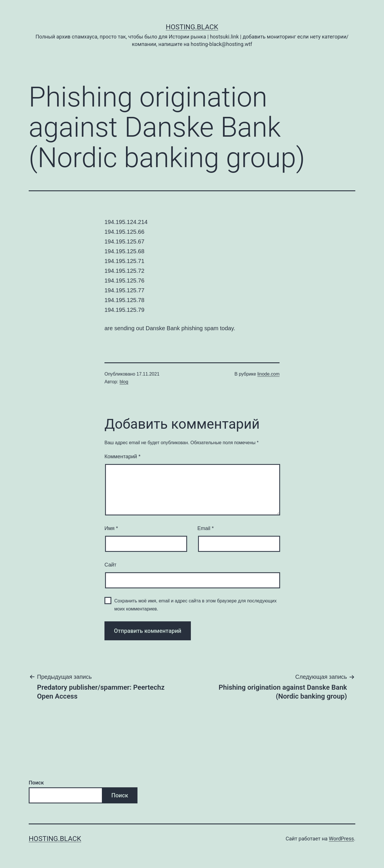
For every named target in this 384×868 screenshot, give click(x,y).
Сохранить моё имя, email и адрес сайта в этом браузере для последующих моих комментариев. (195, 605)
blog (124, 382)
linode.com (268, 374)
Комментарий (122, 457)
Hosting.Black (192, 27)
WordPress (341, 839)
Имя (111, 528)
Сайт (110, 565)
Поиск (36, 783)
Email (206, 528)
